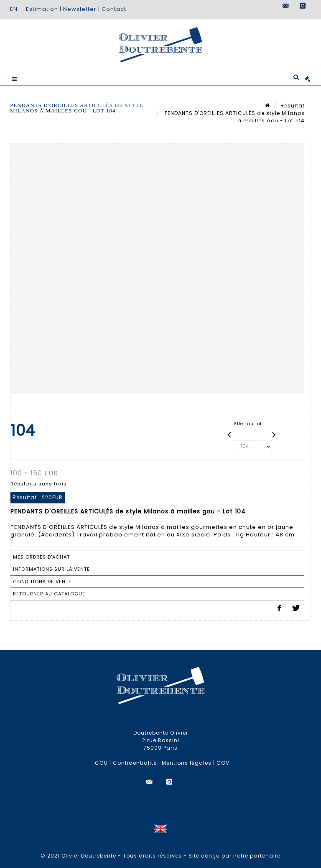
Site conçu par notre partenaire (234, 856)
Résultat (293, 106)
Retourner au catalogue (49, 594)
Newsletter (80, 9)
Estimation (42, 9)
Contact (114, 9)
